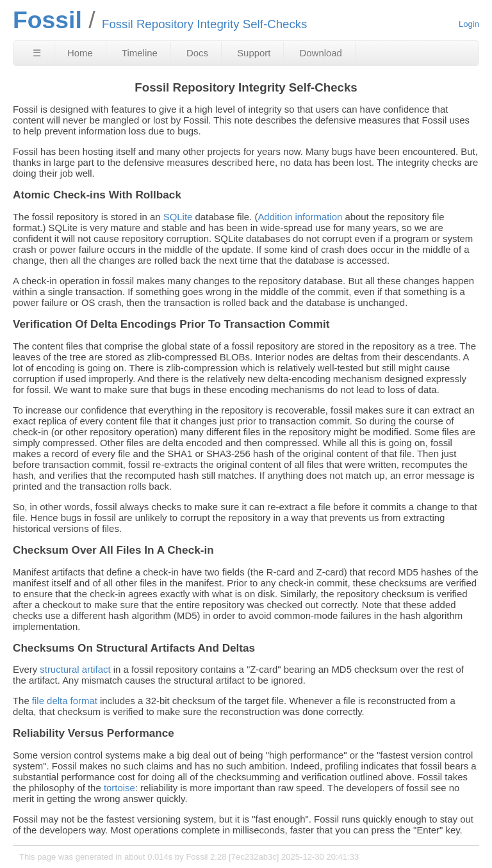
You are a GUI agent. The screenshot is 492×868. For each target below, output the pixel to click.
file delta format (65, 701)
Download (321, 53)
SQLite (178, 217)
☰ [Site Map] (37, 53)
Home (80, 53)
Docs (197, 53)
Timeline (140, 53)
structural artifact (75, 669)
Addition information (300, 217)
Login (469, 24)
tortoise (119, 788)
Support (254, 53)
